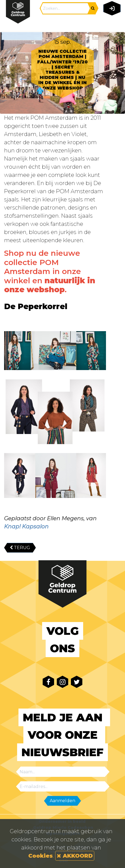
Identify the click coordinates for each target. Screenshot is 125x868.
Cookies (40, 856)
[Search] (65, 8)
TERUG (20, 548)
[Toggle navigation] (111, 24)
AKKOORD (75, 856)
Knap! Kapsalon (26, 527)
